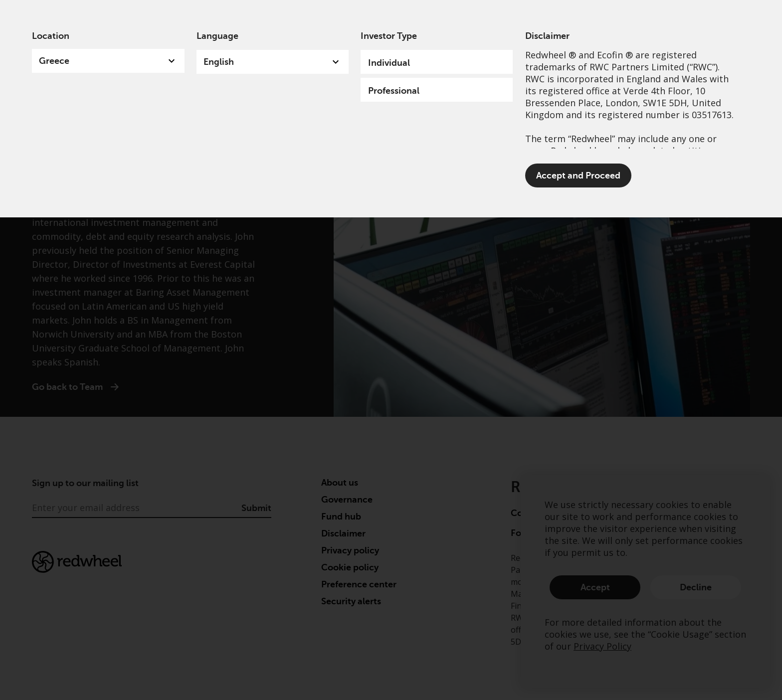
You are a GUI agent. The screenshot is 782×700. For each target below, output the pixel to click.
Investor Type (389, 36)
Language (217, 36)
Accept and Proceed (578, 175)
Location (51, 36)
